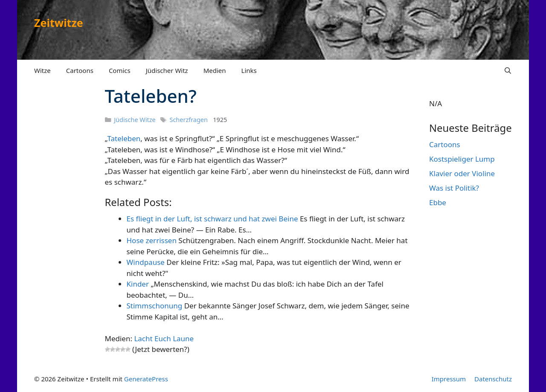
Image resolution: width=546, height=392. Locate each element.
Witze (42, 70)
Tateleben (124, 138)
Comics (120, 70)
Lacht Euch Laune (164, 338)
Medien (215, 70)
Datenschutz (493, 379)
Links (249, 70)
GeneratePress (146, 379)
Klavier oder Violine (462, 173)
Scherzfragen (189, 120)
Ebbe (438, 202)
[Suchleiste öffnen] (508, 70)
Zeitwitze (59, 23)
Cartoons (80, 70)
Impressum (449, 379)
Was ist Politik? (454, 188)
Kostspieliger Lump (462, 159)
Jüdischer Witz (167, 70)
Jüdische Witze (135, 120)
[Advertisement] (64, 217)
